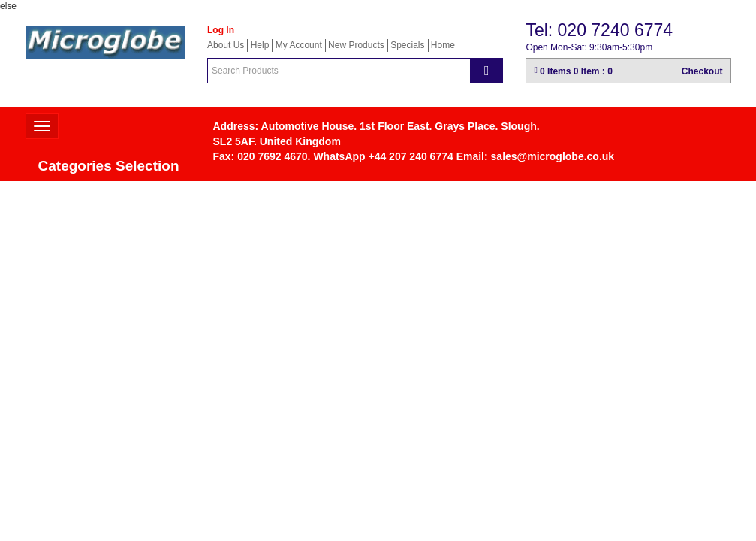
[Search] (486, 71)
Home (443, 45)
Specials (407, 45)
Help (260, 45)
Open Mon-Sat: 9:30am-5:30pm (589, 47)
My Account (299, 45)
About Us (226, 45)
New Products (356, 45)
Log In (221, 30)
